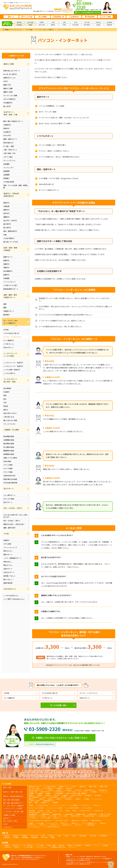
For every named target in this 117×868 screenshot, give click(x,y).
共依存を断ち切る (9, 476)
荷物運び (6, 178)
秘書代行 (6, 275)
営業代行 (6, 268)
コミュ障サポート (9, 495)
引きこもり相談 (9, 499)
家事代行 (6, 128)
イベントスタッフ (9, 282)
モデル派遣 (7, 544)
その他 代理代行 (9, 238)
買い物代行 (7, 228)
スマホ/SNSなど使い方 (11, 333)
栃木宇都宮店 (87, 25)
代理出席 (6, 206)
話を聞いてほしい (9, 576)
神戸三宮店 (30, 22)
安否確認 (6, 164)
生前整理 (6, 175)
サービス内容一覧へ (59, 705)
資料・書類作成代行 (10, 231)
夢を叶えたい (8, 551)
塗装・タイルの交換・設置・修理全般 (15, 186)
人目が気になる (9, 417)
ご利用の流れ (51, 11)
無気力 (6, 410)
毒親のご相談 (8, 92)
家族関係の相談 (9, 454)
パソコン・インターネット (12, 337)
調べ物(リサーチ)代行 (11, 242)
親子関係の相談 (9, 444)
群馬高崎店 (109, 25)
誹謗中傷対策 (8, 583)
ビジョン (97, 845)
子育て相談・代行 (9, 153)
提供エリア (18, 847)
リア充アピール (9, 344)
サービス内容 (29, 30)
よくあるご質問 (60, 11)
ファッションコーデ (10, 547)
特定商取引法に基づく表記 (59, 847)
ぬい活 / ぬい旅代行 (10, 74)
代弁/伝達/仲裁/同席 (10, 483)
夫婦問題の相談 (9, 440)
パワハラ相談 (8, 465)
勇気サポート (8, 554)
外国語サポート (9, 311)
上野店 (64, 22)
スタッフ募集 (40, 845)
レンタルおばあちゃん (11, 595)
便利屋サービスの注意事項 (75, 845)
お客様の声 (88, 845)
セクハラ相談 (8, 468)
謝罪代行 (6, 210)
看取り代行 (7, 85)
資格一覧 (61, 845)
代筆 (5, 235)
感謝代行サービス (9, 78)
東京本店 (19, 22)
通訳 (5, 304)
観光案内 (6, 315)
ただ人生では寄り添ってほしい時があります (15, 516)
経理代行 (6, 260)
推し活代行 (7, 106)
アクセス (43, 11)
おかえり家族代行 (9, 99)
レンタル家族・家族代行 (12, 370)
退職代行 (6, 217)
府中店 (76, 22)
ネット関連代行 (9, 340)
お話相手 (6, 392)
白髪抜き (6, 540)
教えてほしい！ (9, 579)
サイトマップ (73, 847)
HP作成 (6, 330)
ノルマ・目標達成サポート (12, 558)
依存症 (6, 406)
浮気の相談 (7, 461)
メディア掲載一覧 (28, 845)
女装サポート (8, 569)
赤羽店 (64, 25)
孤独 (5, 395)
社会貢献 (106, 845)
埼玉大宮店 (87, 22)
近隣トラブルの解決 (10, 458)
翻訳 (5, 307)
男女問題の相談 (9, 436)
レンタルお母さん (9, 373)
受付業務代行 (8, 271)
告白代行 (6, 213)
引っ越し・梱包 (9, 146)
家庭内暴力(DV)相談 (10, 479)
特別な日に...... (8, 562)
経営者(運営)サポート (11, 289)
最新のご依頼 (8, 88)
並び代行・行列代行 (10, 220)
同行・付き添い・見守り (12, 521)
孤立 (5, 399)
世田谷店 (53, 25)
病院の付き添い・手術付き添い (14, 524)
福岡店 (30, 25)
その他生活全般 (9, 182)
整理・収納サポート (10, 139)
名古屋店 (98, 25)
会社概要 (37, 11)
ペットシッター (9, 168)
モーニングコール (9, 160)
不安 (5, 403)
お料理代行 (7, 132)
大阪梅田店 (19, 25)
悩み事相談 (7, 388)
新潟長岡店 (109, 22)
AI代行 (6, 81)
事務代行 (6, 264)
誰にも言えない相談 (10, 420)
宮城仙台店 (98, 22)
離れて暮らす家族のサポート (13, 121)
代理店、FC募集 (51, 845)
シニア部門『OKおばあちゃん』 (14, 599)
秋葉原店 (42, 22)
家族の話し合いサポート (12, 71)
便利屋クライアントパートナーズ (13, 30)
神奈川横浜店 (76, 25)
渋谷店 (53, 22)
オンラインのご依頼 (10, 95)
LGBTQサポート (9, 572)
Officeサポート (8, 347)
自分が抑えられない (10, 413)
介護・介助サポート (10, 150)
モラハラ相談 (8, 472)
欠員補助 (6, 278)
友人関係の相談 (9, 447)
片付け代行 (7, 135)
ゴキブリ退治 (8, 157)
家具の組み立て (9, 143)
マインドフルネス (9, 424)
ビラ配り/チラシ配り (10, 285)
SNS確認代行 (8, 103)
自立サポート (8, 502)
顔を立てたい (8, 565)
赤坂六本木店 (42, 25)
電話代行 (6, 203)
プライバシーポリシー (42, 847)
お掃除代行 (7, 125)
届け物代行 (7, 224)
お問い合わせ (16, 845)
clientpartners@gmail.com (45, 744)
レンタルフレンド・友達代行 (13, 363)
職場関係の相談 (9, 451)
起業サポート (8, 257)
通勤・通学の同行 (9, 528)
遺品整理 (6, 171)
